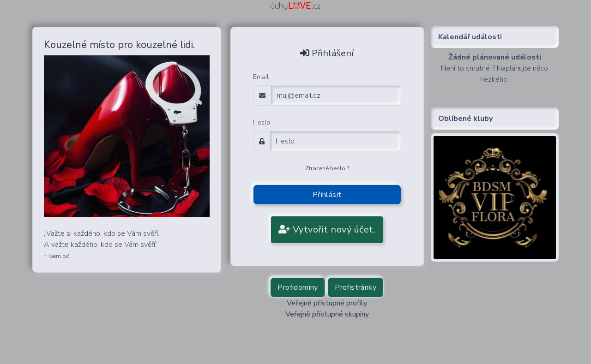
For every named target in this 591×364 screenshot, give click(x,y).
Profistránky (356, 287)
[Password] (336, 141)
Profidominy (298, 287)
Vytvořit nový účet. (327, 230)
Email (261, 77)
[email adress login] (336, 95)
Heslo (262, 122)
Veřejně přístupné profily (327, 303)
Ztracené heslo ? (327, 168)
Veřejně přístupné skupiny (327, 314)
